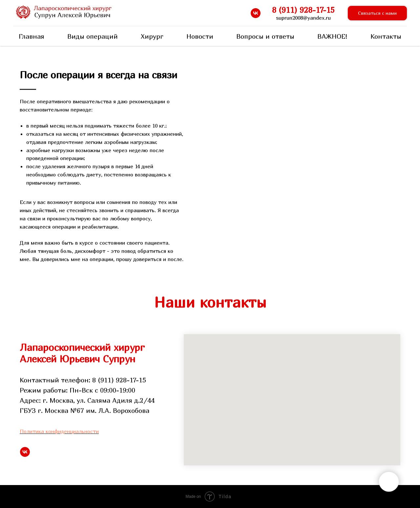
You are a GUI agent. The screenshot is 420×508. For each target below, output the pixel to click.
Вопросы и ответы (265, 36)
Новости (200, 36)
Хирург (152, 36)
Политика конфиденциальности (59, 431)
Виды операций (93, 36)
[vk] (256, 13)
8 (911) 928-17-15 (303, 10)
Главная (31, 36)
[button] (377, 13)
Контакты (386, 36)
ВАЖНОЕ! (332, 36)
